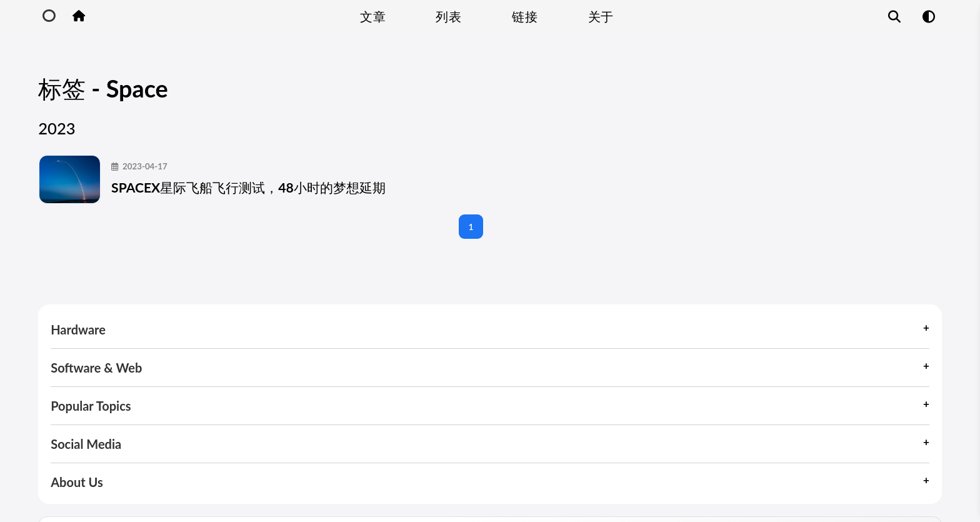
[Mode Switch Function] (929, 16)
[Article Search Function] (895, 16)
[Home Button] (78, 17)
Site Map (831, 487)
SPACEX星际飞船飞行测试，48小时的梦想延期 (299, 164)
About (888, 487)
